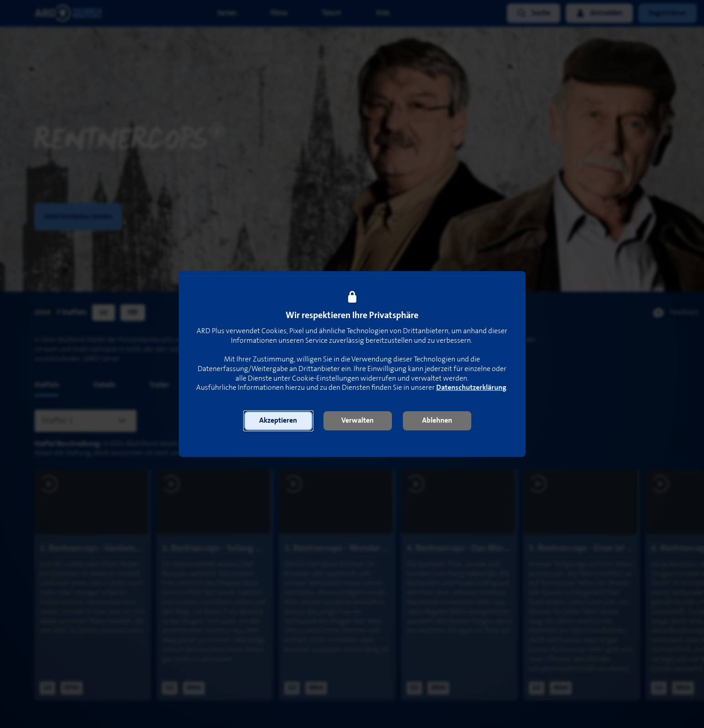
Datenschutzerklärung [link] (471, 388)
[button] (278, 421)
